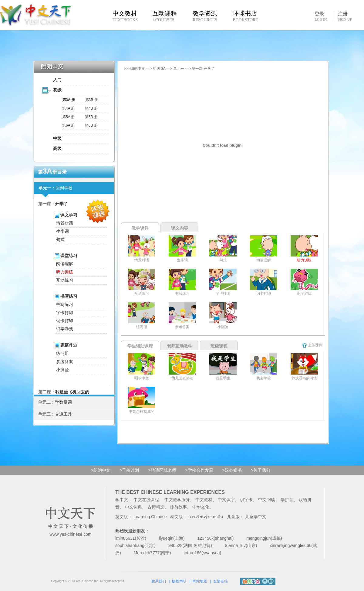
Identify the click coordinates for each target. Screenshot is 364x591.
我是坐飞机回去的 (72, 392)
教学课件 (140, 228)
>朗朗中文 (101, 470)
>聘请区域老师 (162, 470)
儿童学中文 (256, 517)
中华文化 (201, 507)
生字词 (62, 231)
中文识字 (226, 500)
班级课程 (219, 346)
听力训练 (65, 272)
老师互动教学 (180, 346)
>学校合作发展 (199, 470)
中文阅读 (267, 500)
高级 (57, 148)
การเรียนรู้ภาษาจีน (206, 517)
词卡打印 (65, 321)
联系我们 (159, 581)
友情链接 (221, 581)
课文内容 (180, 228)
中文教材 (204, 500)
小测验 (62, 370)
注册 (345, 16)
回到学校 (64, 188)
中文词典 (133, 507)
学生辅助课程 (140, 346)
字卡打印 (65, 313)
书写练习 (65, 304)
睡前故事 (178, 507)
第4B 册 (91, 108)
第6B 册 (91, 125)
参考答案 (65, 362)
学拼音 (287, 500)
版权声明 (179, 581)
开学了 (62, 204)
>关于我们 (261, 470)
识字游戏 (65, 329)
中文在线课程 (146, 500)
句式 (60, 239)
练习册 (62, 353)
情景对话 (65, 223)
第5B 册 (91, 117)
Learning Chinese (150, 517)
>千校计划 (129, 470)
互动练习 (65, 280)
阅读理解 (65, 264)
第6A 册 (68, 125)
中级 (57, 138)
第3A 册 (69, 100)
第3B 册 (92, 100)
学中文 (122, 500)
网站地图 (200, 581)
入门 (57, 80)
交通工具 (63, 414)
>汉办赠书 (232, 470)
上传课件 (312, 345)
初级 (57, 90)
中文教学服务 (177, 500)
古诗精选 (156, 507)
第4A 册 (68, 108)
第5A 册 (68, 117)
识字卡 (246, 500)
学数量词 (63, 402)
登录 (321, 16)
